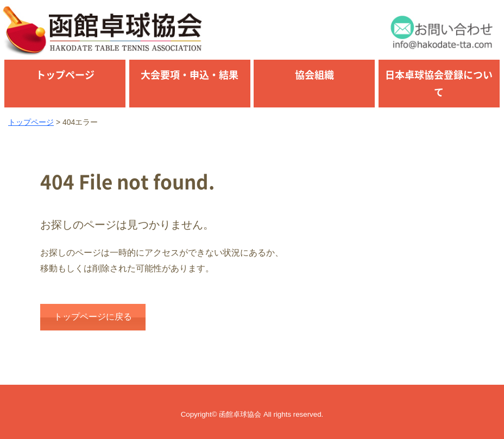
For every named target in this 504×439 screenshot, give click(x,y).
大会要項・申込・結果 (190, 75)
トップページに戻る (93, 317)
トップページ (65, 75)
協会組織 (314, 75)
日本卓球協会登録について (439, 83)
